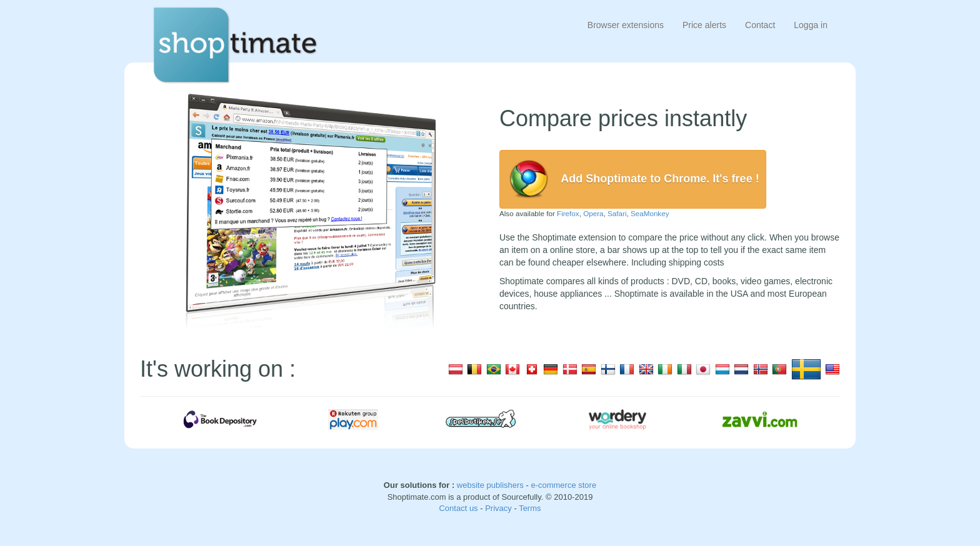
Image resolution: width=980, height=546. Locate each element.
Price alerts (704, 25)
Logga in (811, 25)
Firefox (568, 213)
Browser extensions (626, 25)
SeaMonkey (650, 213)
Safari (617, 213)
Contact (760, 25)
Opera (593, 213)
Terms (530, 508)
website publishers (490, 485)
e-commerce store (563, 485)
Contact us (459, 508)
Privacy (499, 508)
